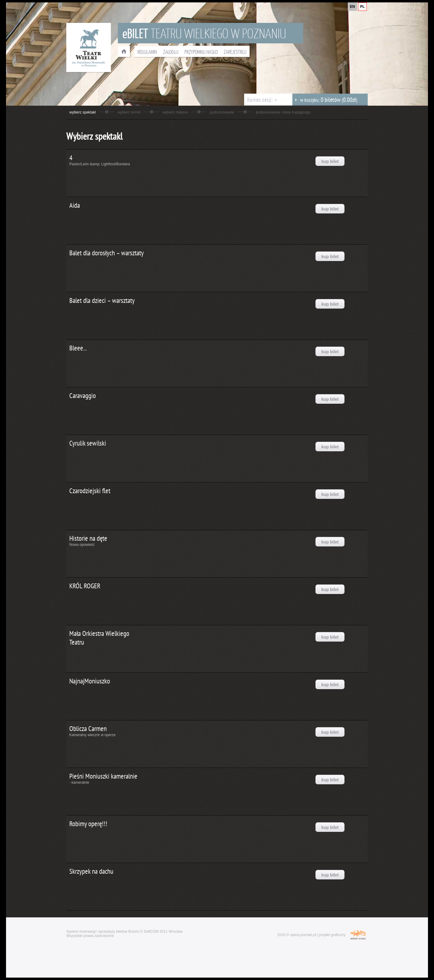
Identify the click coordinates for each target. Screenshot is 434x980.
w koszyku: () (325, 100)
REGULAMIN (147, 52)
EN (352, 7)
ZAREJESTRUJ (235, 52)
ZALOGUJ (171, 52)
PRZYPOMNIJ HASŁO (201, 52)
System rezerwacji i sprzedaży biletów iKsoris (103, 932)
